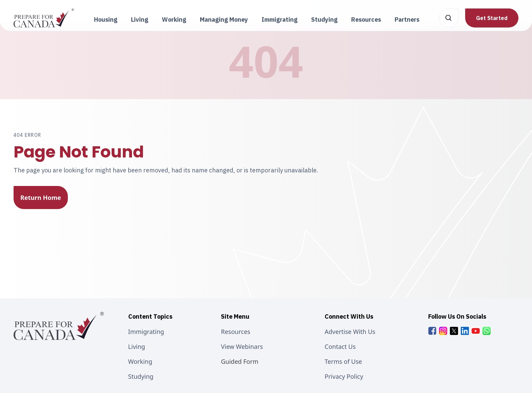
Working (140, 361)
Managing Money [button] (224, 20)
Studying (141, 376)
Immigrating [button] (280, 20)
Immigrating (146, 332)
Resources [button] (366, 20)
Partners (407, 20)
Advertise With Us (350, 332)
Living (137, 347)
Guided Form (240, 361)
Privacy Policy (344, 376)
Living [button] (140, 20)
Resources (235, 332)
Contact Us (340, 347)
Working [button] (174, 20)
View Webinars (242, 347)
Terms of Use (343, 361)
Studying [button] (324, 20)
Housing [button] (106, 20)
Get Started (492, 18)
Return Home (41, 198)
